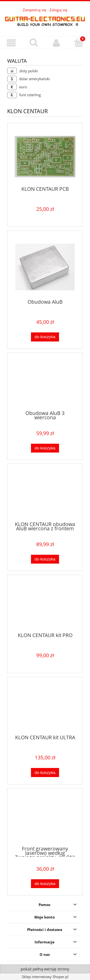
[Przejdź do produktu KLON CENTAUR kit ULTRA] (45, 708)
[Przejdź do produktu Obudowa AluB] (45, 267)
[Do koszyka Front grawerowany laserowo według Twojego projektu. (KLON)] (45, 884)
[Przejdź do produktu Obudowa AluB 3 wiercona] (45, 384)
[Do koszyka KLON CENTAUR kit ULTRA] (45, 772)
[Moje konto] (56, 43)
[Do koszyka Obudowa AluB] (45, 337)
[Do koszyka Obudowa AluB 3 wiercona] (45, 448)
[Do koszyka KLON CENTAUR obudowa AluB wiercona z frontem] (45, 559)
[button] (11, 43)
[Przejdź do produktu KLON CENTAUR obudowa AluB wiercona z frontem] (45, 495)
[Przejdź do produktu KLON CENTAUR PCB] (45, 157)
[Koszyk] (79, 42)
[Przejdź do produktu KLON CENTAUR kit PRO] (45, 606)
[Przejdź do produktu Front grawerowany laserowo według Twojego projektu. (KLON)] (45, 819)
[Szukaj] (34, 42)
